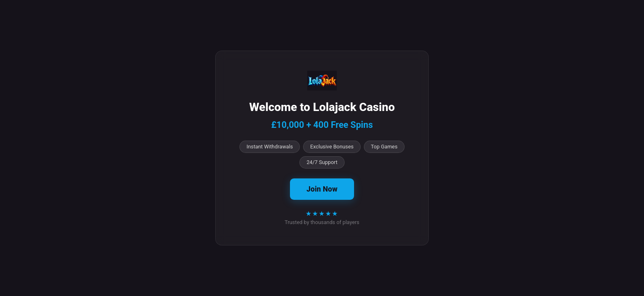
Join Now (322, 189)
